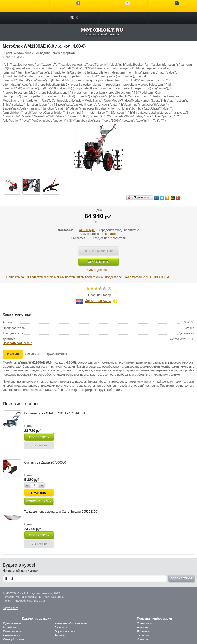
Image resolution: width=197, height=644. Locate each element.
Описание (13, 354)
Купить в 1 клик (39, 501)
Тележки (60, 635)
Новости (142, 627)
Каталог (25, 18)
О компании (145, 623)
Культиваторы (12, 623)
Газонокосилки (13, 631)
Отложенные (123, 6)
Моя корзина (172, 6)
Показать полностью (17, 343)
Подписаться (181, 578)
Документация (57, 354)
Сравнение (74, 6)
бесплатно (109, 234)
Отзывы (33, 354)
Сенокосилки (12, 635)
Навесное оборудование (71, 623)
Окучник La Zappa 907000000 (45, 462)
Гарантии (143, 635)
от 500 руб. (87, 230)
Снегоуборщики (14, 639)
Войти (25, 6)
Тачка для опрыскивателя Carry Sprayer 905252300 (61, 512)
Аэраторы (61, 627)
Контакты (143, 639)
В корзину (39, 493)
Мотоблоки (11, 627)
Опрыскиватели (65, 631)
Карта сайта (11, 608)
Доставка (143, 631)
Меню (74, 18)
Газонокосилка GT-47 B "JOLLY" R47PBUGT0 (57, 413)
